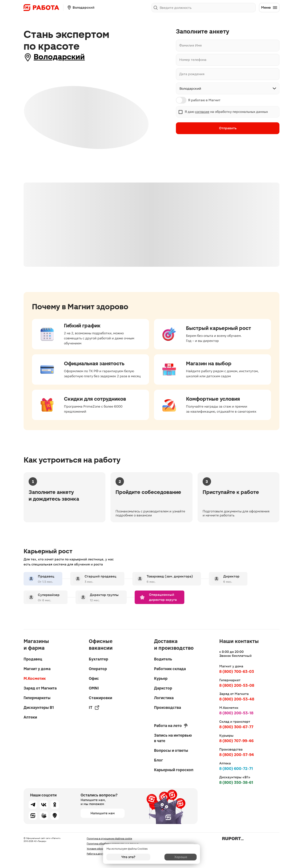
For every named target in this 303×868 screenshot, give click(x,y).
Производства (167, 707)
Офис (94, 678)
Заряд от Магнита (40, 688)
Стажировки (100, 698)
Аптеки (30, 717)
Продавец (33, 659)
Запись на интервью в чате (173, 738)
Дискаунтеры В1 (39, 707)
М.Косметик (35, 678)
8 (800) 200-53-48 (237, 699)
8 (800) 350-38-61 (236, 782)
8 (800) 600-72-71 (236, 769)
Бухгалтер (98, 659)
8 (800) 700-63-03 (237, 671)
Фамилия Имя (191, 45)
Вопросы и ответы (171, 750)
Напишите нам (103, 813)
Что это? (128, 857)
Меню (269, 8)
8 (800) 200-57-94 (237, 755)
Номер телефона (193, 60)
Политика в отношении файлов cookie (109, 839)
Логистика (164, 698)
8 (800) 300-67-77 (236, 727)
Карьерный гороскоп (174, 770)
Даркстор (163, 688)
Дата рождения (192, 74)
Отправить (228, 128)
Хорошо (175, 857)
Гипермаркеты (37, 698)
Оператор (98, 669)
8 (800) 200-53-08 (237, 685)
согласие (202, 112)
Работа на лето (171, 726)
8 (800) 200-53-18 (236, 713)
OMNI (94, 688)
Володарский (62, 57)
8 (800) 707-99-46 (236, 741)
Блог (158, 760)
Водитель (163, 659)
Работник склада (170, 669)
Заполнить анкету (239, 7)
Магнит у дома (37, 669)
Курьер (161, 678)
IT (94, 708)
